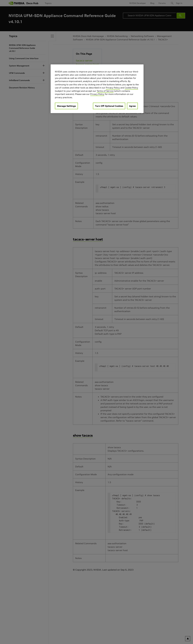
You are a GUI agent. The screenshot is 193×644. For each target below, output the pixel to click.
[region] (97, 89)
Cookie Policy (131, 88)
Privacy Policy (113, 88)
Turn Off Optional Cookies (109, 106)
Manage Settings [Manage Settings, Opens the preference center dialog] (66, 106)
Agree (132, 106)
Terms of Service (105, 91)
